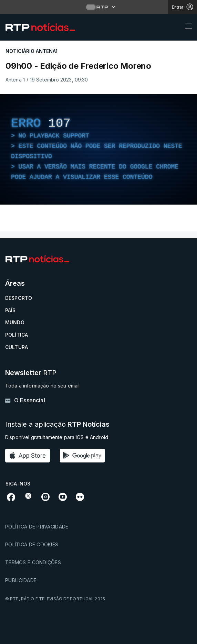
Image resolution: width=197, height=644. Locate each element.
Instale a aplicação (57, 424)
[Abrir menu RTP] (99, 7)
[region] (98, 150)
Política (17, 335)
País (11, 310)
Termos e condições (33, 562)
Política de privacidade (37, 527)
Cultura (17, 347)
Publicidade (21, 580)
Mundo (15, 322)
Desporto (19, 298)
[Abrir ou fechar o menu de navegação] (186, 27)
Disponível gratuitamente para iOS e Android (57, 437)
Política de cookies (32, 544)
